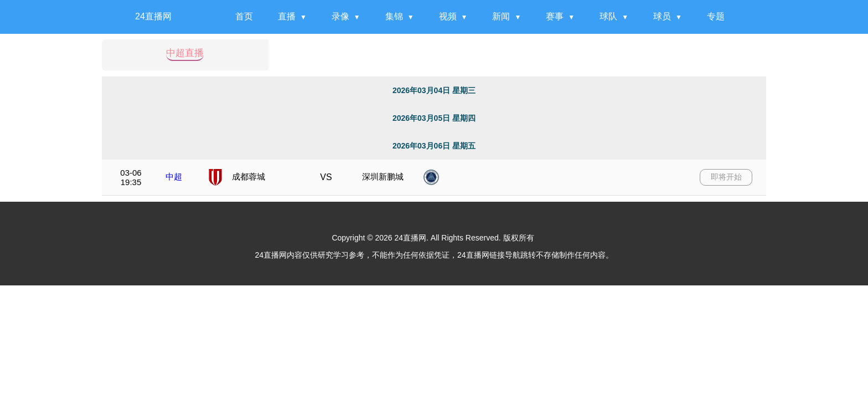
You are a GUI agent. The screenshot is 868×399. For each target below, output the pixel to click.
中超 (174, 177)
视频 (448, 16)
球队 (608, 16)
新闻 (501, 16)
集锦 (394, 16)
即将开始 (726, 177)
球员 (662, 16)
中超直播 (185, 53)
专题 (716, 16)
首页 (244, 16)
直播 (287, 16)
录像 (340, 16)
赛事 (555, 16)
